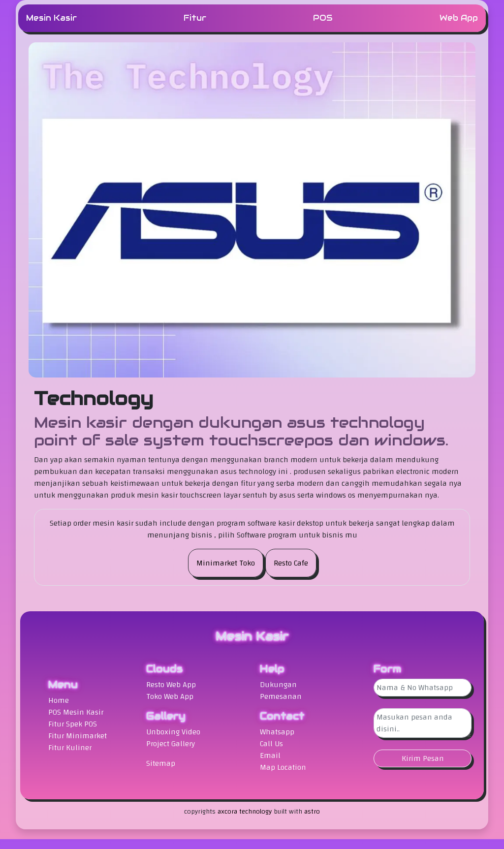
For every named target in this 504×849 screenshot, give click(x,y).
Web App (459, 18)
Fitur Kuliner (70, 748)
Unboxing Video (173, 732)
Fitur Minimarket (78, 736)
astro (312, 812)
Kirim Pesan (423, 758)
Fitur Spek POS (73, 724)
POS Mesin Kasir (76, 712)
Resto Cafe (291, 563)
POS (323, 18)
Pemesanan (281, 696)
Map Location (283, 767)
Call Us (271, 744)
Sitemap (161, 763)
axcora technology (245, 812)
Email (270, 755)
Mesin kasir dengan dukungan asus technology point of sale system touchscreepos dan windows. (241, 432)
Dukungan (278, 685)
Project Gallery (171, 744)
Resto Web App (171, 685)
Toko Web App (170, 696)
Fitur (195, 18)
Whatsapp (277, 732)
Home (59, 700)
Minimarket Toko (226, 563)
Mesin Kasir (51, 18)
